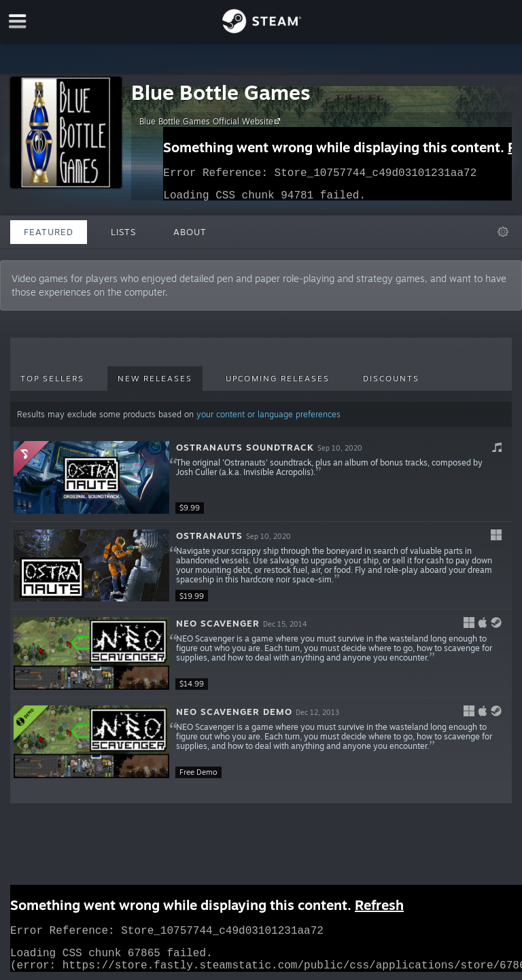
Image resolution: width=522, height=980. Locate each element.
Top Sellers (52, 379)
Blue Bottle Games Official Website (212, 121)
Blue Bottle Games (221, 92)
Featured (49, 232)
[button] (261, 478)
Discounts (391, 379)
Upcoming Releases (278, 379)
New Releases (155, 379)
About (190, 232)
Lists (123, 232)
